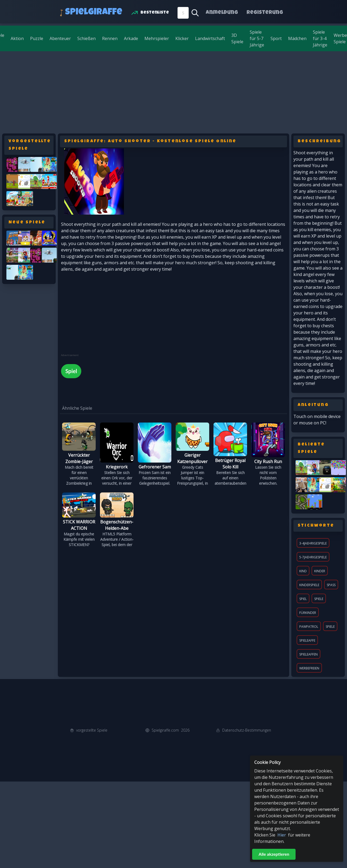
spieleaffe (307, 640)
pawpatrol (309, 627)
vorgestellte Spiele (92, 730)
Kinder (320, 571)
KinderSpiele (309, 585)
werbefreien (309, 668)
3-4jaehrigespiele (313, 543)
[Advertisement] (173, 91)
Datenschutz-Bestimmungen (247, 730)
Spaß (331, 585)
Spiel (303, 599)
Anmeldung (222, 13)
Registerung (265, 13)
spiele (330, 627)
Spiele (319, 599)
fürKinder (308, 613)
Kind (303, 571)
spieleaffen (308, 654)
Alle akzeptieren (274, 854)
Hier (282, 835)
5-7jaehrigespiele (313, 557)
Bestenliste (155, 13)
